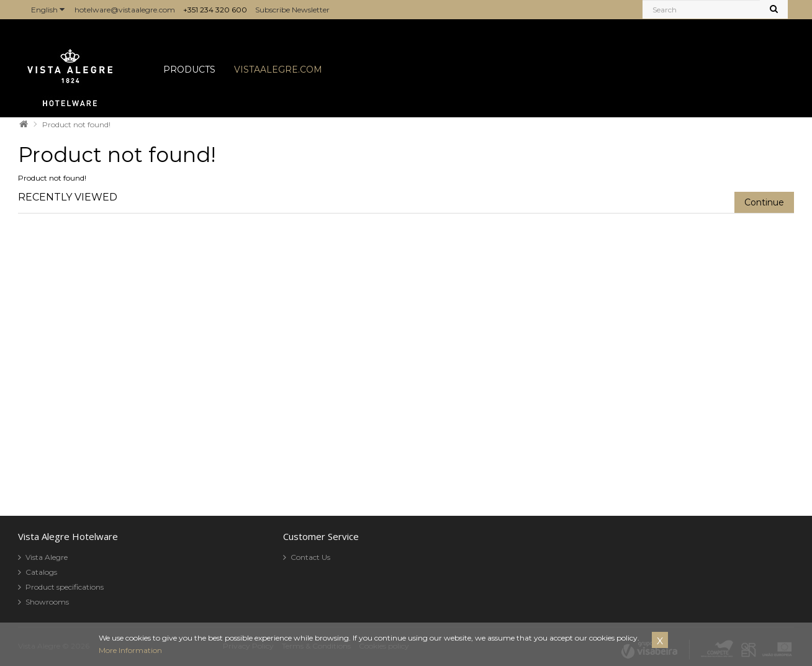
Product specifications (65, 587)
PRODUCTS (189, 70)
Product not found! (76, 124)
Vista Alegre (47, 557)
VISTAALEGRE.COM (278, 70)
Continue (764, 202)
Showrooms (47, 602)
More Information (130, 650)
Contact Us (310, 557)
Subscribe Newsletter (292, 10)
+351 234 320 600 (215, 10)
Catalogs (41, 572)
